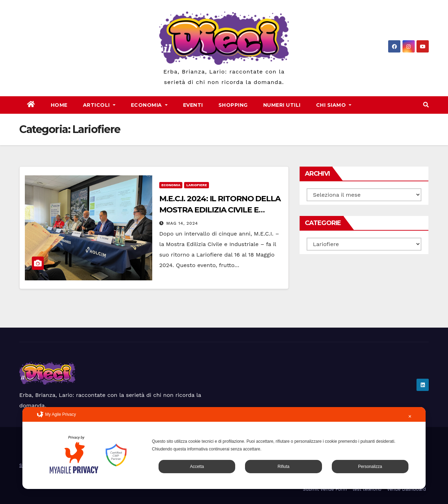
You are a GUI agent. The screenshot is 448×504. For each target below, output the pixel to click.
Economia (149, 105)
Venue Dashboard (406, 489)
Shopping (233, 105)
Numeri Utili (282, 105)
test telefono (367, 489)
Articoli (99, 105)
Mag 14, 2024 (182, 223)
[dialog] (224, 448)
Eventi (193, 105)
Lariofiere (197, 185)
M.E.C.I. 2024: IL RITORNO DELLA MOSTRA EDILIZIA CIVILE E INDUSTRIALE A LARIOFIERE (220, 210)
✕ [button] (410, 416)
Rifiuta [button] (283, 467)
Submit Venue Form (325, 489)
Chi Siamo (334, 105)
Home (59, 105)
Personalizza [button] (370, 467)
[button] (426, 105)
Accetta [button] (197, 467)
